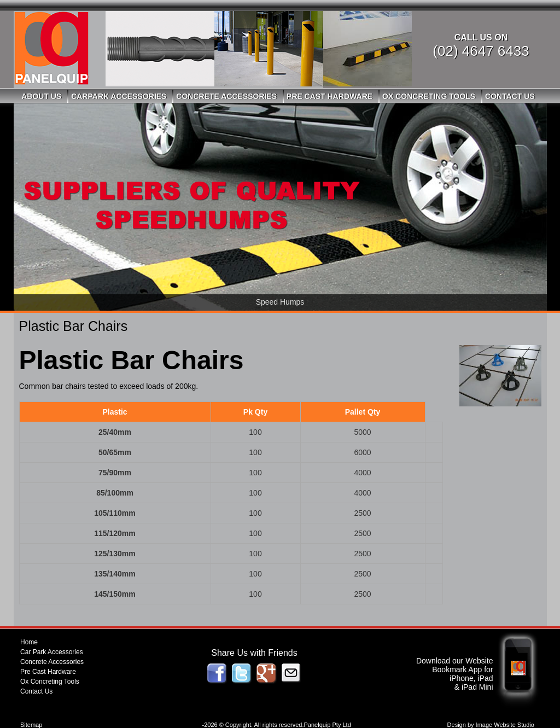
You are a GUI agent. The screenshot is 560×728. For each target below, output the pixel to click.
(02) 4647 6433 (481, 51)
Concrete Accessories (226, 96)
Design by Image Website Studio (491, 725)
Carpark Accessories (119, 96)
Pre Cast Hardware (329, 96)
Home (29, 642)
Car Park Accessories (52, 652)
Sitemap (31, 725)
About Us (41, 96)
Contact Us (510, 96)
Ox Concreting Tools (429, 96)
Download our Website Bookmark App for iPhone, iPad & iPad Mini (455, 674)
